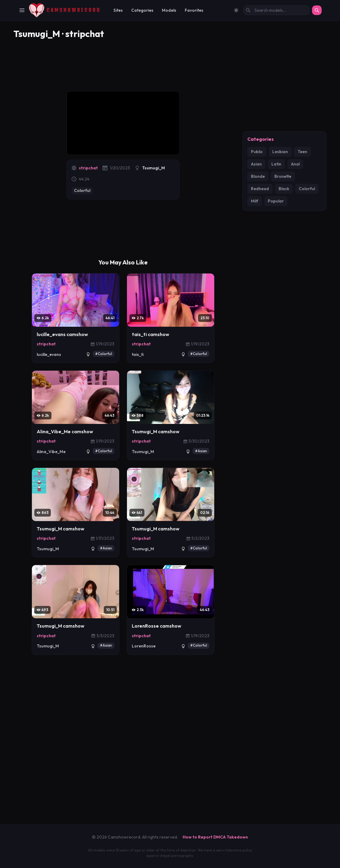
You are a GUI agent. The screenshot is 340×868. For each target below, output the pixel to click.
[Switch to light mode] (236, 10)
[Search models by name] (277, 10)
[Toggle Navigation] (22, 10)
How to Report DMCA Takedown (215, 838)
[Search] (317, 10)
